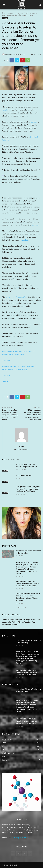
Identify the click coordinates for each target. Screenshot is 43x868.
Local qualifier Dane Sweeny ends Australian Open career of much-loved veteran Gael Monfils (28, 489)
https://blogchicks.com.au (22, 450)
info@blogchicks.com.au (20, 837)
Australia (35, 225)
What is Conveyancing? (24, 475)
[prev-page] (4, 498)
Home (4, 13)
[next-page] (7, 498)
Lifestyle (10, 13)
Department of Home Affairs (17, 297)
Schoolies (35, 122)
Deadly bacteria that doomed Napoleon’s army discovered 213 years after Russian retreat (10, 415)
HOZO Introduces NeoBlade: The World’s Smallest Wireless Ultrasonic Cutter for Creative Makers (32, 415)
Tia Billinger (6, 110)
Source (5, 381)
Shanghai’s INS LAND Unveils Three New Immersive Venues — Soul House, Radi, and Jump (27, 584)
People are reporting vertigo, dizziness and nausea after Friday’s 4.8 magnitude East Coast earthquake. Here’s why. (21, 622)
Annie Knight (25, 240)
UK (18, 288)
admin (9, 54)
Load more (21, 607)
